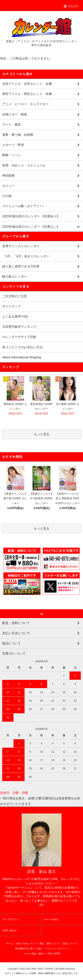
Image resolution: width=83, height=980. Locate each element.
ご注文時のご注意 (15, 296)
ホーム (10, 943)
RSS (50, 954)
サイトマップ (12, 306)
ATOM (57, 954)
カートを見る (51, 919)
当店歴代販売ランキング (19, 327)
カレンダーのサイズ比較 (19, 337)
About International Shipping (22, 357)
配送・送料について (50, 943)
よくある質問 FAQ (15, 316)
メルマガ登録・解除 (33, 954)
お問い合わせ (10, 930)
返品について (69, 943)
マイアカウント (11, 919)
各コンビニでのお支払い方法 (22, 347)
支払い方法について (26, 943)
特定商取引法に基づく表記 (28, 949)
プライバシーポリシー (56, 949)
